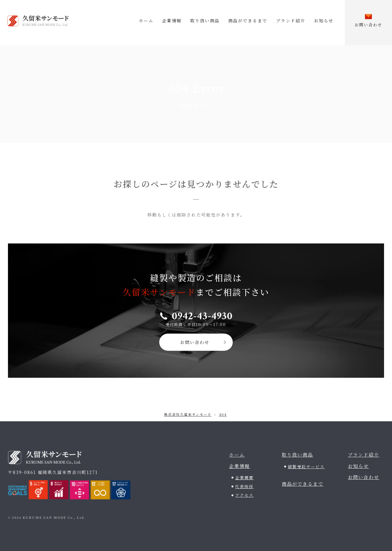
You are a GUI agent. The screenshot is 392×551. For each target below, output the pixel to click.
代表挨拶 (244, 486)
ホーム (146, 21)
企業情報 (172, 21)
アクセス (244, 495)
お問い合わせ (195, 342)
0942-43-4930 (202, 316)
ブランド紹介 (291, 21)
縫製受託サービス (306, 467)
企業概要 (244, 478)
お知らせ (324, 21)
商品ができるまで (248, 21)
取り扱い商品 (205, 21)
